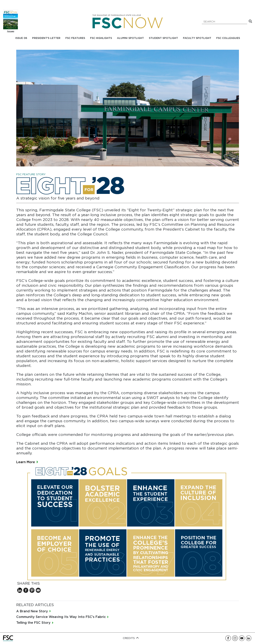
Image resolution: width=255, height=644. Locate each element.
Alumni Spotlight (130, 38)
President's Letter (46, 38)
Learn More (26, 462)
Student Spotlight (163, 38)
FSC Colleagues (228, 38)
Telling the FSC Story (33, 623)
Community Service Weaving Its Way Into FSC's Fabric (61, 617)
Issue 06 (21, 38)
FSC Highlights (101, 38)
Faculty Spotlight (197, 38)
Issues (11, 32)
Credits (131, 638)
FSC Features (75, 38)
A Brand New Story (32, 611)
